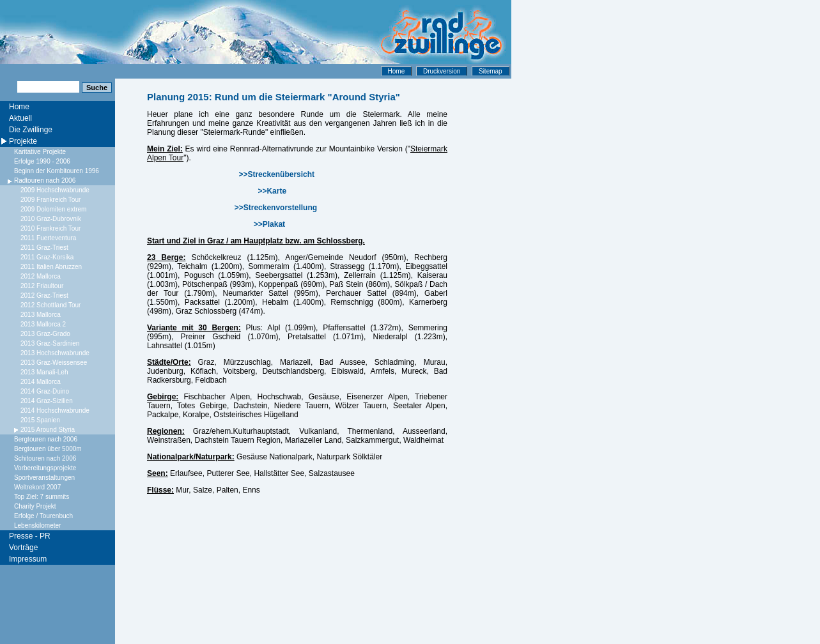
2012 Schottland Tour (50, 305)
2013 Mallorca (41, 315)
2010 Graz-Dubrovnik (51, 219)
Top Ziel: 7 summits (42, 497)
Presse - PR (30, 536)
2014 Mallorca (41, 382)
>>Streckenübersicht (276, 174)
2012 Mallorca (41, 276)
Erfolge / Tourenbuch (43, 516)
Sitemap (491, 71)
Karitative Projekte (40, 152)
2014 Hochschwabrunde (55, 410)
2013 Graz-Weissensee (54, 363)
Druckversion (442, 71)
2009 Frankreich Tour (50, 200)
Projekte (23, 141)
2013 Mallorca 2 (43, 324)
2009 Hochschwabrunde (55, 190)
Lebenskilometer (37, 525)
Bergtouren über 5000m (48, 449)
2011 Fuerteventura (48, 238)
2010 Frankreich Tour (50, 228)
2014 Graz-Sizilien (47, 401)
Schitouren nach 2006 (45, 458)
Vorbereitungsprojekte (45, 468)
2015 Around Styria (48, 430)
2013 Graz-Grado (45, 334)
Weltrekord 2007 (37, 487)
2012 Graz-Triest (44, 295)
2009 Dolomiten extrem (53, 209)
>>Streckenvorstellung (276, 208)
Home (397, 71)
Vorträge (23, 548)
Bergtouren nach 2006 (46, 439)
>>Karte (272, 191)
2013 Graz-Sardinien (50, 343)
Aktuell (20, 118)
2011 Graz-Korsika (47, 257)
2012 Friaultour (42, 286)
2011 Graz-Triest (44, 248)
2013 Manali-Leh (44, 372)
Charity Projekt (35, 506)
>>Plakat (269, 224)
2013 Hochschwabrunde (55, 353)
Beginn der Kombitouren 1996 (57, 171)
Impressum (28, 559)
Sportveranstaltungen (44, 478)
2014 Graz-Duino (45, 391)
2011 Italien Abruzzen (51, 267)
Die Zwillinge (31, 130)
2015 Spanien (40, 420)
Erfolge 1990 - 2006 (42, 161)
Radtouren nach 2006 (45, 180)
